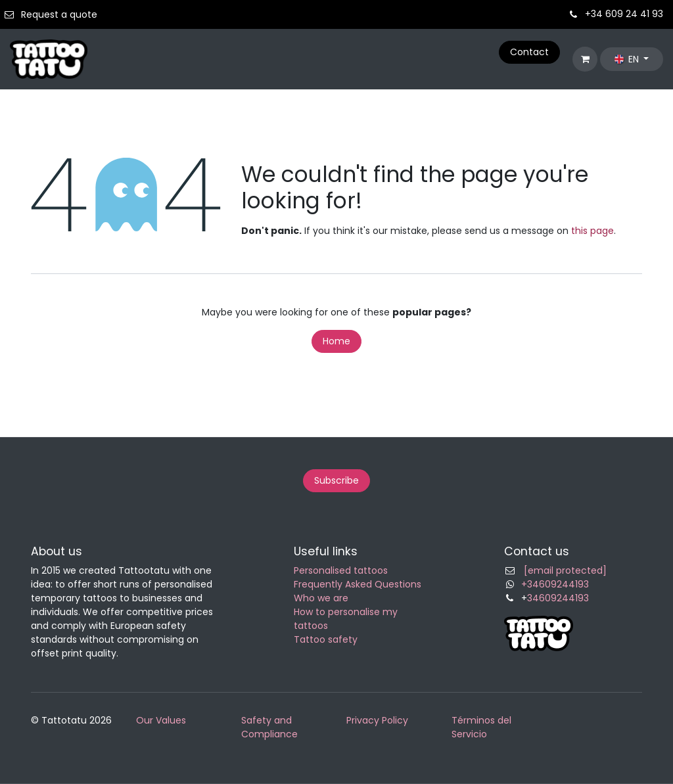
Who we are (321, 598)
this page (592, 231)
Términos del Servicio (481, 727)
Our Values (161, 720)
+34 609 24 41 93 (624, 14)
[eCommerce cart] (585, 59)
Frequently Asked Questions (358, 584)
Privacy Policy (377, 720)
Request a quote (59, 14)
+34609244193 (555, 584)
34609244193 (558, 598)
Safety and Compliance (269, 727)
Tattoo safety (326, 639)
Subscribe (336, 480)
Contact (529, 52)
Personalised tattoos (341, 570)
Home (336, 341)
